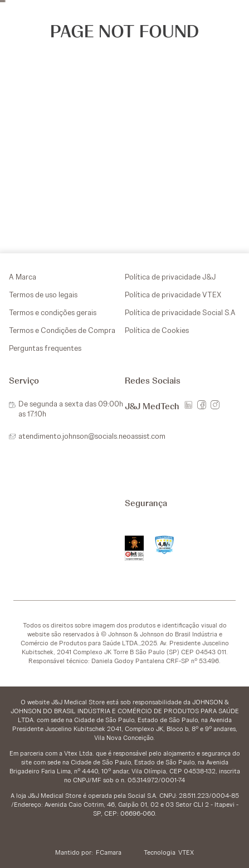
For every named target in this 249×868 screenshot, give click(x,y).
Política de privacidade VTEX (173, 295)
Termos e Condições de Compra (62, 330)
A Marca (23, 277)
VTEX (186, 852)
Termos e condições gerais (53, 312)
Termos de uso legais (43, 295)
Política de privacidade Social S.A (180, 312)
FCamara (109, 852)
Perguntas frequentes (45, 348)
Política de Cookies (157, 330)
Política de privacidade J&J (170, 277)
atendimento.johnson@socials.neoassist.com (92, 436)
